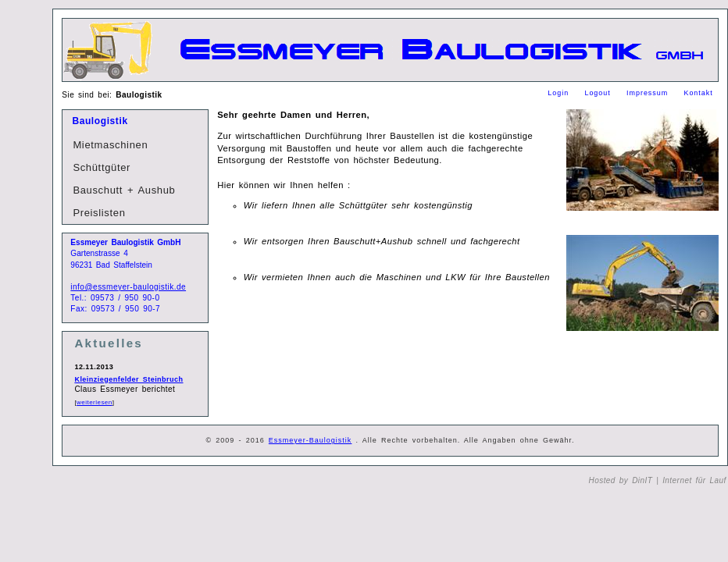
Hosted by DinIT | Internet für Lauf (658, 480)
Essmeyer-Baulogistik (310, 440)
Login (560, 93)
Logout (600, 93)
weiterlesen (95, 402)
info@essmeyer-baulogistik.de (128, 287)
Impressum (649, 93)
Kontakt (698, 93)
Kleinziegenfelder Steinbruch (128, 379)
